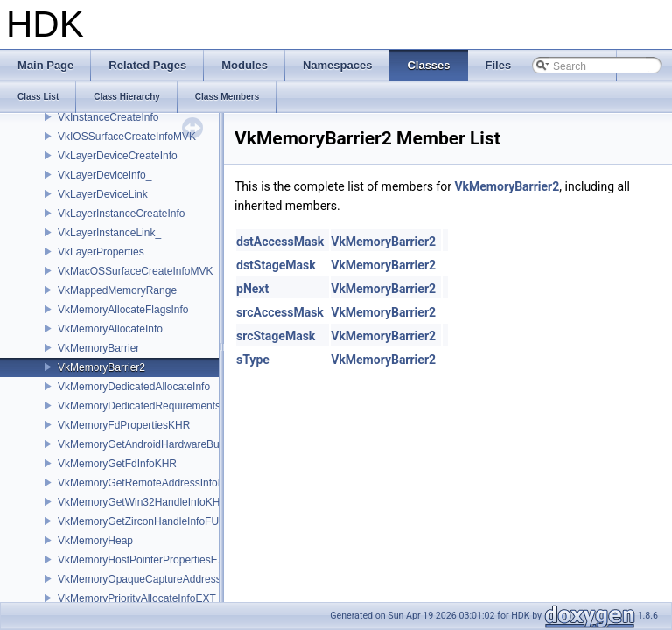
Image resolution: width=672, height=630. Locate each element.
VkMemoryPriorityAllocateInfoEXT (137, 598)
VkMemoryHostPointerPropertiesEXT (144, 560)
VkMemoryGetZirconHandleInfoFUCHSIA (154, 521)
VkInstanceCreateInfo (108, 117)
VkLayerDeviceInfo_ (105, 175)
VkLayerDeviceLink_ (105, 194)
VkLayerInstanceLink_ (109, 233)
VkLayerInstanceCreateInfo (121, 213)
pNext (252, 289)
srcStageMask (276, 336)
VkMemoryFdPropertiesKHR (124, 425)
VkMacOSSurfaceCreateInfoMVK (135, 271)
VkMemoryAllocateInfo (110, 329)
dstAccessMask (280, 241)
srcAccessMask (280, 312)
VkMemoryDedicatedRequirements (139, 406)
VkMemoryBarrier (98, 348)
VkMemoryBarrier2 (101, 367)
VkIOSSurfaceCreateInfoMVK (127, 136)
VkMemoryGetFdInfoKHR (117, 464)
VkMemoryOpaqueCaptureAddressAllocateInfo (167, 579)
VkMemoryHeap (95, 541)
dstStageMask (276, 265)
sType (253, 360)
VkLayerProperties (101, 252)
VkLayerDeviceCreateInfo (118, 156)
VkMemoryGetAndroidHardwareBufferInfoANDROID (179, 444)
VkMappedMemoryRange (117, 290)
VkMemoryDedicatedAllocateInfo (134, 387)
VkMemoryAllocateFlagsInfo (123, 310)
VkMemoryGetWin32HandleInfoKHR (143, 502)
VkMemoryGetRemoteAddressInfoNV (145, 483)
